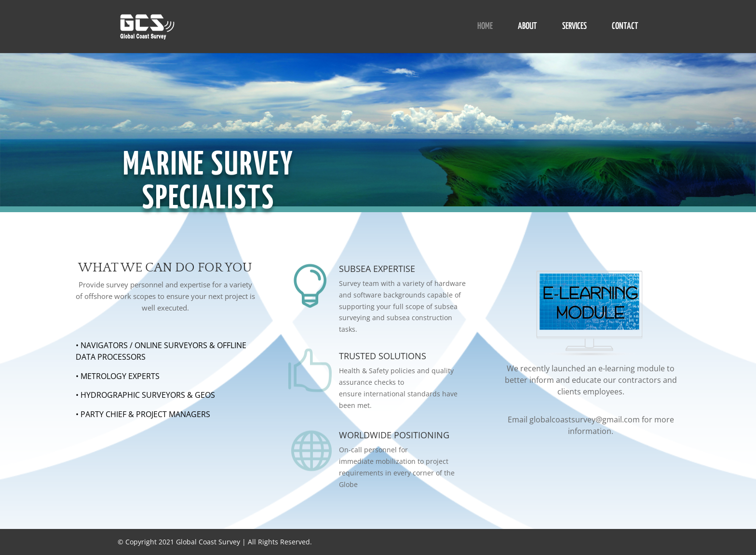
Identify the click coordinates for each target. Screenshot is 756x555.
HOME (485, 27)
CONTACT (625, 27)
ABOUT (527, 27)
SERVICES (574, 27)
